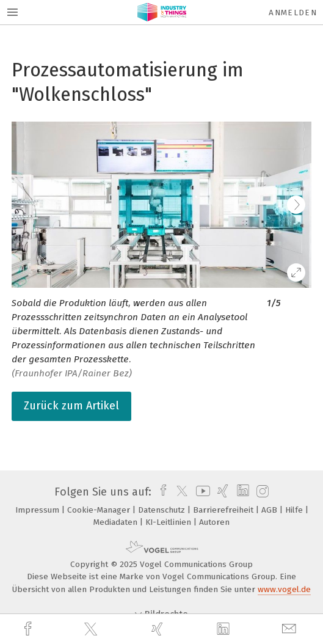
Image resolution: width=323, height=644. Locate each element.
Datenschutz (163, 510)
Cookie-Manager (100, 510)
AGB (270, 510)
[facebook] (29, 629)
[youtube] (201, 492)
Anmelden (293, 13)
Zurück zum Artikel (71, 406)
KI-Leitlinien (169, 522)
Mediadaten (117, 522)
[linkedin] (225, 629)
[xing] (159, 629)
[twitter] (92, 629)
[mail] (291, 629)
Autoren (214, 522)
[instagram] (261, 492)
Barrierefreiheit (224, 510)
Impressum (38, 510)
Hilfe (295, 510)
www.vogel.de (284, 589)
